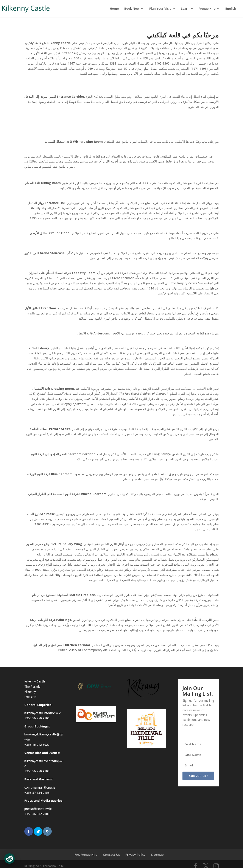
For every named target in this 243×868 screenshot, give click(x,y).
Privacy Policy (135, 855)
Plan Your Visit (160, 9)
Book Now (132, 9)
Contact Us (111, 855)
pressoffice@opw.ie (38, 809)
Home (114, 9)
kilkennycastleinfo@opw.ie (43, 713)
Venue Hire (207, 9)
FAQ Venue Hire (86, 855)
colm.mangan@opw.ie (40, 787)
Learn (185, 9)
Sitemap (157, 855)
